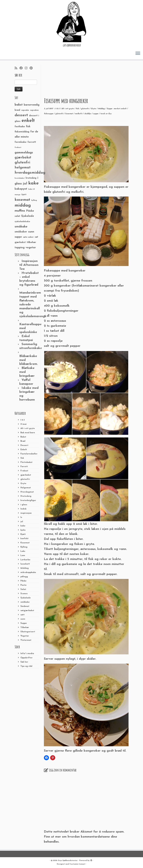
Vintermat (26, 640)
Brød (23, 441)
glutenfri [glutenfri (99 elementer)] (22, 163)
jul (22, 522)
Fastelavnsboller (29, 454)
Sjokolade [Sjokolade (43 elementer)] (28, 216)
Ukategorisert (28, 632)
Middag (25, 568)
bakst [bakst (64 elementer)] (19, 105)
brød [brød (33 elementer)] (17, 110)
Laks (23, 551)
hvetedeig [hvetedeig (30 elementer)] (31, 178)
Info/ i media (27, 654)
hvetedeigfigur (28, 500)
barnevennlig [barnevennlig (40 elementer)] (32, 105)
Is (21, 517)
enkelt (124, 109)
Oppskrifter (27, 658)
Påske (23, 581)
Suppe (24, 623)
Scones (24, 594)
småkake (25, 602)
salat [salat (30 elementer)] (17, 216)
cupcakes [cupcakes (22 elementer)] (34, 110)
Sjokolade (26, 598)
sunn (23, 619)
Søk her (24, 662)
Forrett (24, 467)
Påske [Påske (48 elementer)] (30, 211)
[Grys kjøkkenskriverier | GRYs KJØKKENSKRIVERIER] (71, 22)
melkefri (79, 114)
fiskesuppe (49, 114)
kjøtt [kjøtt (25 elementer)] (24, 195)
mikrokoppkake (28, 572)
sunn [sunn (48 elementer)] (31, 232)
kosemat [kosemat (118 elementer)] (22, 200)
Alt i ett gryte (28, 428)
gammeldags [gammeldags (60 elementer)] (24, 153)
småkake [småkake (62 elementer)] (21, 227)
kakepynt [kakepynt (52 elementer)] (21, 189)
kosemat (69, 114)
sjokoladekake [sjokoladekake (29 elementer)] (22, 222)
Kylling (24, 547)
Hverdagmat (27, 492)
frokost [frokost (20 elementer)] (18, 148)
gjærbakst (26, 475)
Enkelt (24, 450)
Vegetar (25, 636)
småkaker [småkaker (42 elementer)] (21, 232)
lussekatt (25, 564)
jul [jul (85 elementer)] (25, 184)
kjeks (23, 530)
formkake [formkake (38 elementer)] (21, 142)
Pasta (23, 585)
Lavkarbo (25, 560)
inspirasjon (26, 513)
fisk (22, 458)
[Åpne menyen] (138, 53)
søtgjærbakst (27, 611)
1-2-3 (23, 420)
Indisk (23, 509)
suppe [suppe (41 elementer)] (18, 237)
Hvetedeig (26, 496)
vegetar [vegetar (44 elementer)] (31, 248)
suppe (96, 114)
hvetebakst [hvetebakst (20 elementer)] (20, 178)
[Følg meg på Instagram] (27, 68)
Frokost (24, 471)
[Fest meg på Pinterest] (32, 68)
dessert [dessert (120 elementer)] (21, 115)
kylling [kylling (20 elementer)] (34, 200)
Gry (110, 114)
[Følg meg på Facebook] (22, 68)
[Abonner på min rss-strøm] (17, 68)
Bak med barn (28, 433)
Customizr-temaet (77, 864)
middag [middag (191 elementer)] (23, 205)
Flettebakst (26, 462)
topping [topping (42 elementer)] (20, 248)
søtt (22, 615)
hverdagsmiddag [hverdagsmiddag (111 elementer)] (30, 173)
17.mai (24, 424)
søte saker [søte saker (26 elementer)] (28, 237)
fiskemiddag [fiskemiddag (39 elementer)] (22, 132)
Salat (23, 589)
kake (23, 526)
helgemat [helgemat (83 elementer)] (23, 168)
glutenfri (25, 479)
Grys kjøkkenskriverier (68, 861)
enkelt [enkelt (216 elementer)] (28, 121)
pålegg (24, 577)
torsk (103, 114)
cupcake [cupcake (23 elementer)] (25, 110)
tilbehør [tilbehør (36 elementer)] (31, 242)
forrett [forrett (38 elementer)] (32, 142)
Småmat (25, 606)
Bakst (23, 437)
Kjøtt (23, 534)
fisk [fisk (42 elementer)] (28, 127)
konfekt (24, 539)
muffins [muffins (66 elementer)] (20, 211)
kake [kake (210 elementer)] (34, 183)
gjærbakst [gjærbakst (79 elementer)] (23, 158)
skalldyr (88, 114)
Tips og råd (26, 666)
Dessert (24, 445)
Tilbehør (25, 627)
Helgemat (26, 488)
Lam (23, 555)
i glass (24, 505)
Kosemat (25, 543)
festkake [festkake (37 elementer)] (20, 127)
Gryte (23, 483)
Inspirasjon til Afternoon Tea (29, 265)
